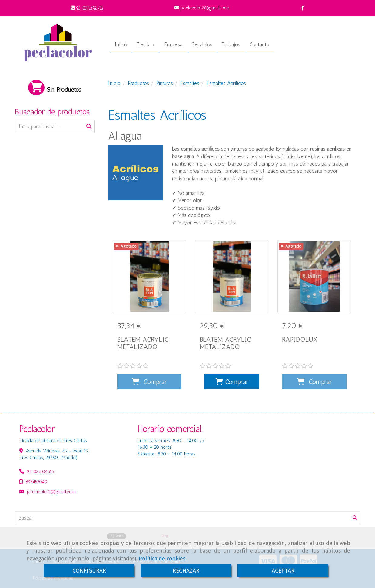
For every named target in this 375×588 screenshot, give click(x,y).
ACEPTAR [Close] (283, 571)
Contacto (259, 44)
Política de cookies (162, 558)
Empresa (173, 44)
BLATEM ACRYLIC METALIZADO (143, 343)
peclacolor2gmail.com (51, 485)
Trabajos (231, 44)
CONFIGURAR (89, 571)
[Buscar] (55, 126)
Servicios (202, 44)
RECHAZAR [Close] (186, 571)
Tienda (146, 44)
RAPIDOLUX (300, 339)
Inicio (121, 44)
